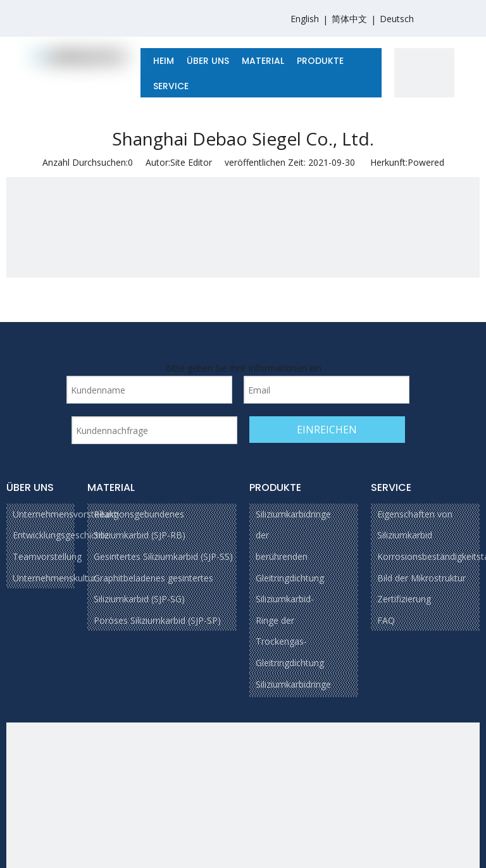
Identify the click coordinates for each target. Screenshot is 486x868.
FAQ (386, 620)
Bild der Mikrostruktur (421, 578)
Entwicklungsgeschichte (61, 535)
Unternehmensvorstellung (65, 514)
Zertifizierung (404, 599)
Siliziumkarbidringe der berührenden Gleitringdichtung (293, 546)
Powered (426, 162)
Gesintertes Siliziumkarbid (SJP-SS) (163, 556)
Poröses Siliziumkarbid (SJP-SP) (157, 620)
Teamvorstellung (47, 556)
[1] (424, 78)
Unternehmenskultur (54, 578)
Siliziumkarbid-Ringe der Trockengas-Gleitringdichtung (290, 631)
